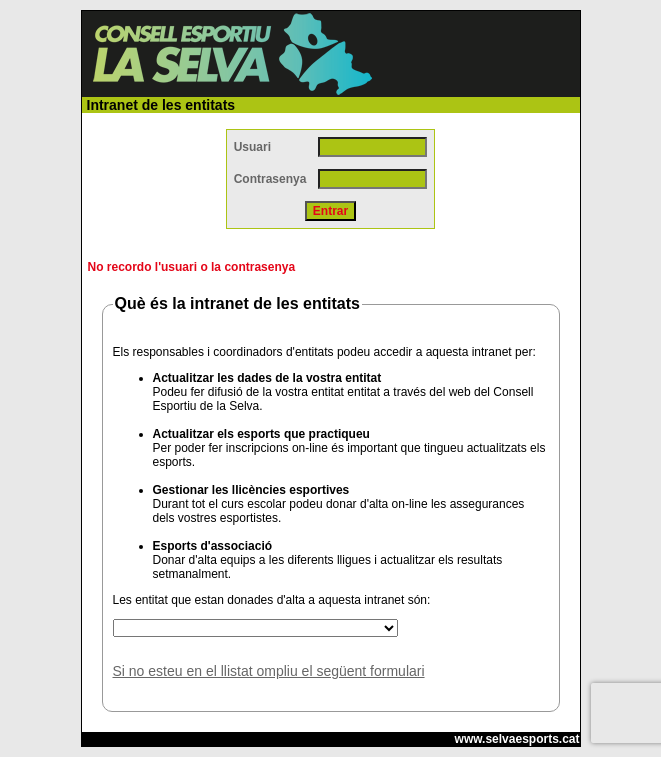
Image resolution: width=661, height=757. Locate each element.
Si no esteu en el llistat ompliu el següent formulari (269, 671)
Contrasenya (270, 179)
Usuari (252, 147)
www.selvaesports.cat (517, 739)
